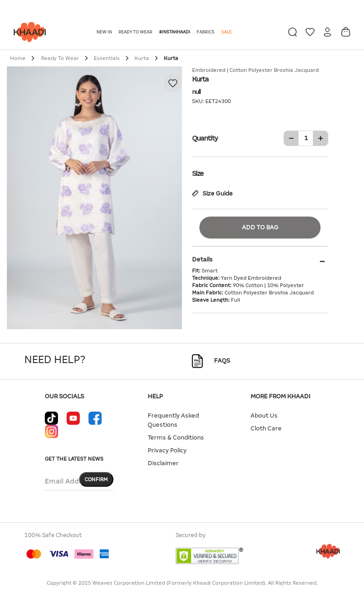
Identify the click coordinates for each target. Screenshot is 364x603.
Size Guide (212, 193)
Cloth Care (266, 428)
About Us (264, 416)
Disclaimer (163, 463)
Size (260, 173)
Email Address (69, 481)
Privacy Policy (167, 450)
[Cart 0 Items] (346, 32)
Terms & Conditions (176, 437)
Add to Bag (260, 227)
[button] (105, 32)
